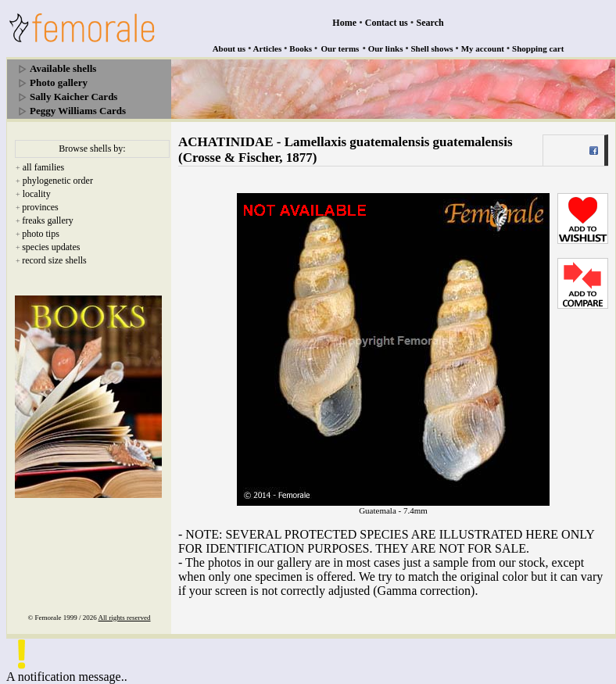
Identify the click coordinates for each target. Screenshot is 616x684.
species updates (51, 247)
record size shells (54, 260)
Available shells (63, 68)
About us (229, 48)
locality (37, 194)
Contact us (387, 23)
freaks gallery (48, 220)
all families (44, 167)
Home (344, 23)
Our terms (340, 48)
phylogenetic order (58, 181)
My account (483, 48)
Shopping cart (538, 48)
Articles (268, 48)
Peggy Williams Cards (78, 111)
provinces (40, 207)
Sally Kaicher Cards (73, 97)
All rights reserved (125, 618)
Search (430, 23)
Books (301, 48)
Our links (386, 48)
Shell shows (432, 48)
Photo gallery (59, 82)
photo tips (41, 234)
